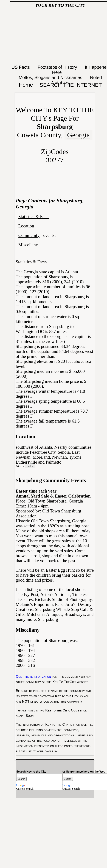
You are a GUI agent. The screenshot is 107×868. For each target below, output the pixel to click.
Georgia (78, 135)
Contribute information (33, 676)
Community (29, 235)
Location (26, 226)
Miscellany (28, 245)
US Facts (21, 67)
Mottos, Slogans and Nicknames (51, 77)
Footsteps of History (58, 67)
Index (30, 466)
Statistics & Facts (34, 217)
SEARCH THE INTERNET (71, 85)
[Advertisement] (60, 37)
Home (26, 85)
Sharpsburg (48, 619)
